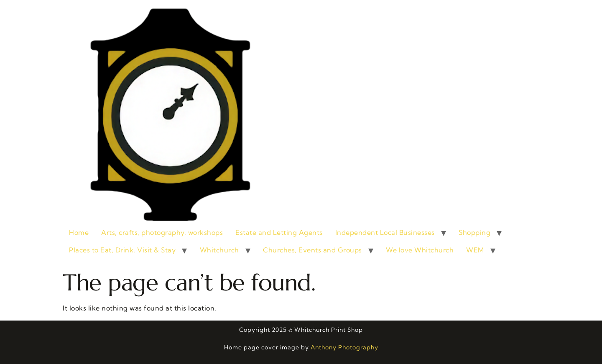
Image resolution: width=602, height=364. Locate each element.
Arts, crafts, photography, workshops (162, 232)
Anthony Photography (344, 347)
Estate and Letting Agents (279, 232)
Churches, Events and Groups (312, 250)
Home (79, 232)
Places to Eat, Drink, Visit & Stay (122, 250)
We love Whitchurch (420, 250)
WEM (475, 250)
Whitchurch (219, 250)
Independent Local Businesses (385, 232)
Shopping (474, 232)
